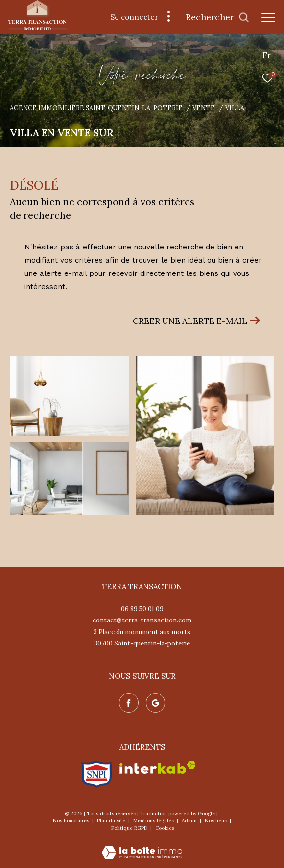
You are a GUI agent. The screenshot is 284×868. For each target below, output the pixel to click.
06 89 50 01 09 (142, 609)
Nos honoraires (72, 821)
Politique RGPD (129, 828)
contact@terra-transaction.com (142, 620)
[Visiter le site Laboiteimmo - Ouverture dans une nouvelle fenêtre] (142, 846)
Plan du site (112, 821)
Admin (190, 821)
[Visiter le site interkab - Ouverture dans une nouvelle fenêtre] (158, 767)
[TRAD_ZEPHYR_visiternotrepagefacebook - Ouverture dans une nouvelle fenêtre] (129, 703)
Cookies (165, 828)
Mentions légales (154, 821)
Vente (204, 108)
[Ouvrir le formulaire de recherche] (217, 17)
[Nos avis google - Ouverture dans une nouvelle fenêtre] (156, 703)
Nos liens (216, 821)
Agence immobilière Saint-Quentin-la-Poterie (96, 108)
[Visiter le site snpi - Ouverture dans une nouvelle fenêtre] (97, 774)
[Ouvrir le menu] (268, 17)
